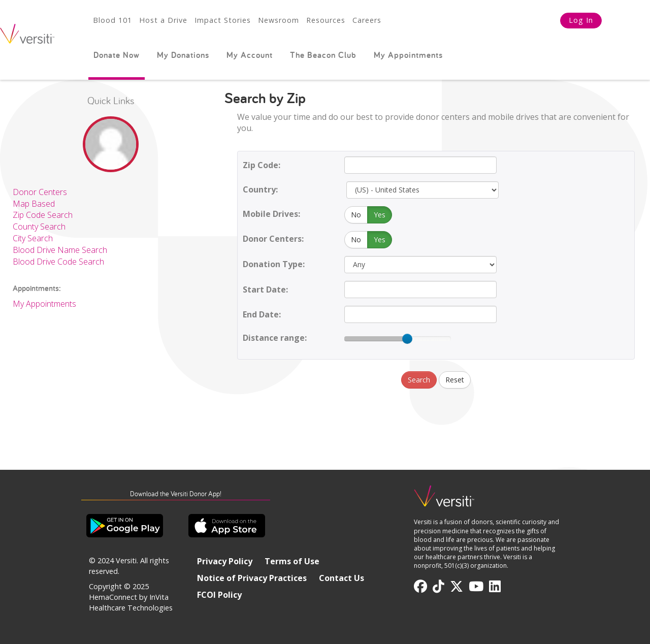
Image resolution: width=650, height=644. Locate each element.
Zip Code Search (43, 215)
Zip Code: (262, 165)
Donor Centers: (273, 239)
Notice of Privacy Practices (252, 578)
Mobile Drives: (271, 214)
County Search (39, 227)
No (356, 215)
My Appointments (408, 55)
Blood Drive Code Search (58, 262)
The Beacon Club (323, 55)
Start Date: (265, 289)
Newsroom (279, 20)
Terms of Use (292, 561)
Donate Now (117, 55)
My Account (250, 55)
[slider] (407, 339)
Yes (380, 215)
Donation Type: (274, 264)
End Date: (262, 314)
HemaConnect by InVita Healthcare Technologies (131, 602)
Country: (260, 189)
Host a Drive (163, 20)
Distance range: (275, 338)
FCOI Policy (219, 595)
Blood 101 (112, 20)
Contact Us (342, 578)
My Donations (183, 55)
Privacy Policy (225, 561)
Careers (367, 20)
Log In (581, 20)
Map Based (34, 204)
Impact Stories (223, 20)
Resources (326, 20)
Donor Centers (40, 192)
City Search (33, 238)
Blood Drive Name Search (60, 250)
